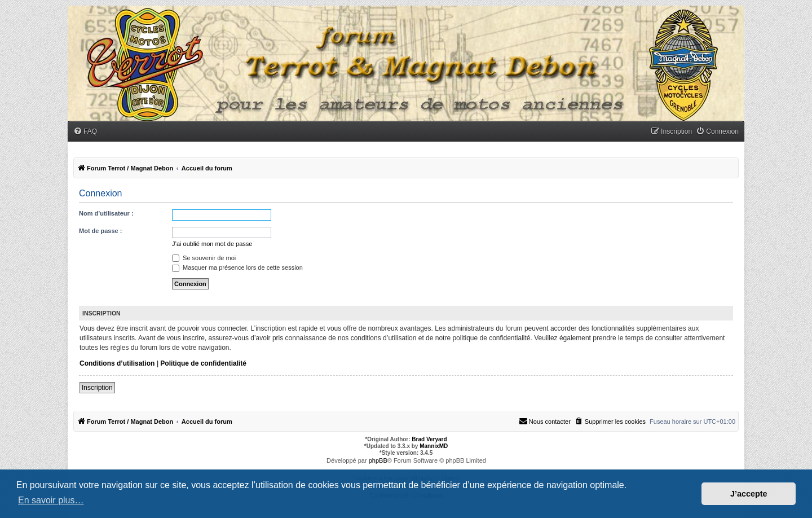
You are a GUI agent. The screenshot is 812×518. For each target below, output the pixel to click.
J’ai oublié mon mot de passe (212, 244)
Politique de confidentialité (203, 363)
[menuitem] (85, 132)
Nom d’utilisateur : (106, 213)
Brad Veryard (429, 439)
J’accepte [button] (749, 494)
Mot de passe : (100, 231)
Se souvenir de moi (204, 258)
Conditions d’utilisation (117, 363)
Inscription (97, 388)
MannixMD (434, 446)
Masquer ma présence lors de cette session (237, 267)
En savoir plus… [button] (51, 500)
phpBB (378, 460)
